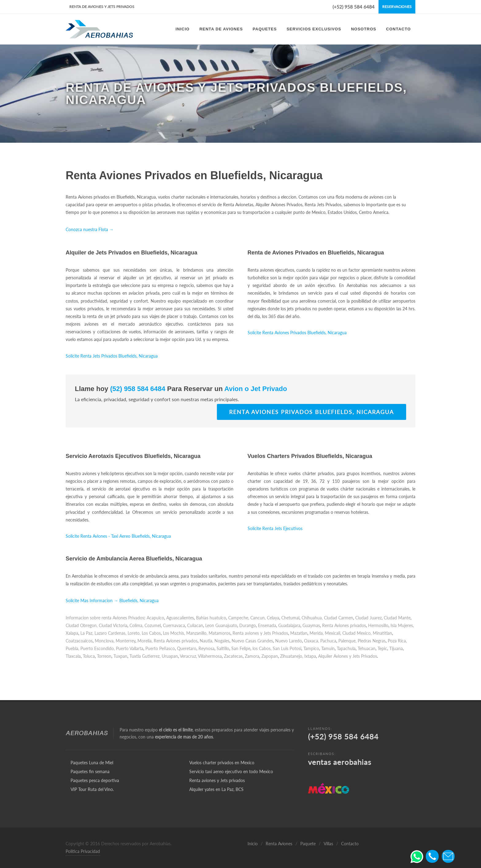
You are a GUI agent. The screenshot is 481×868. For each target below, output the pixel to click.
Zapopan (270, 656)
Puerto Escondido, (98, 648)
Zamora (252, 656)
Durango (248, 625)
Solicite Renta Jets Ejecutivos (275, 528)
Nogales (222, 641)
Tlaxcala (73, 656)
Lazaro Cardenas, (110, 633)
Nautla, (206, 641)
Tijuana (396, 648)
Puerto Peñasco (160, 648)
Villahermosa (210, 656)
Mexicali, (333, 633)
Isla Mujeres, (402, 625)
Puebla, (72, 648)
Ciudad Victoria (113, 625)
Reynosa (206, 648)
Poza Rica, (397, 641)
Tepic (382, 648)
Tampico (311, 648)
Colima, (136, 625)
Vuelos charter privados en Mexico (222, 763)
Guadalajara (289, 625)
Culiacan (195, 625)
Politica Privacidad (83, 851)
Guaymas (311, 625)
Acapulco (155, 618)
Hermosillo (378, 625)
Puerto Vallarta (130, 648)
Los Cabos (151, 633)
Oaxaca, (312, 641)
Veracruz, (188, 656)
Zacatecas (233, 656)
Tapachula (346, 648)
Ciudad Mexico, (357, 633)
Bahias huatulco (211, 618)
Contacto (350, 844)
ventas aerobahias (340, 762)
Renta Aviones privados (344, 625)
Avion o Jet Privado (255, 389)
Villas (328, 844)
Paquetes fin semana (90, 771)
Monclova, (105, 641)
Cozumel (153, 625)
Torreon (104, 656)
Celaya (273, 618)
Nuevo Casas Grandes (252, 641)
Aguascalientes (180, 618)
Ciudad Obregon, (82, 625)
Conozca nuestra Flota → (90, 229)
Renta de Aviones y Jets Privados (102, 7)
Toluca (89, 656)
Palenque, (347, 641)
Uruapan (170, 656)
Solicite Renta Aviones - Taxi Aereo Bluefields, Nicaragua (118, 536)
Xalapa (72, 633)
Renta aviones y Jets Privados (260, 633)
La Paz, (87, 633)
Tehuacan (367, 648)
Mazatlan (299, 633)
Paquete (308, 844)
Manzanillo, (197, 633)
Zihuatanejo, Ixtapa (298, 656)
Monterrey (125, 641)
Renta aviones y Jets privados (217, 780)
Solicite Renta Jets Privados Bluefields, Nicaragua (112, 356)
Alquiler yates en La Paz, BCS (216, 789)
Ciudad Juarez (368, 618)
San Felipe (241, 648)
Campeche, (239, 618)
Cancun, (258, 618)
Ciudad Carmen (339, 618)
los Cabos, (262, 648)
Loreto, (134, 633)
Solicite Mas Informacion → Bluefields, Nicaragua (112, 601)
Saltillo (223, 648)
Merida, (317, 633)
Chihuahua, (312, 618)
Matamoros (219, 633)
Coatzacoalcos (79, 641)
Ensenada (267, 625)
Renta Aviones (279, 844)
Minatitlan (382, 633)
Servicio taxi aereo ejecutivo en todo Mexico (231, 771)
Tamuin (328, 648)
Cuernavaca (174, 625)
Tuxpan (120, 656)
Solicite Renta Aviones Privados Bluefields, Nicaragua (297, 333)
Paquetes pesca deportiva (95, 780)
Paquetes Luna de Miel (92, 763)
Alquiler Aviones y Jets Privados (348, 656)
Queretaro (187, 648)
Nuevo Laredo (289, 641)
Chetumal (290, 618)
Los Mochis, (174, 633)
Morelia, (145, 641)
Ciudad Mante (397, 618)
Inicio (253, 844)
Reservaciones (397, 7)
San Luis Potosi (287, 648)
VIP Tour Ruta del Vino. (92, 789)
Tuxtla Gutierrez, (145, 656)
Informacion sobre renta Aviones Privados (105, 618)
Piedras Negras (372, 641)
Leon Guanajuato (221, 625)
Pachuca (328, 641)
